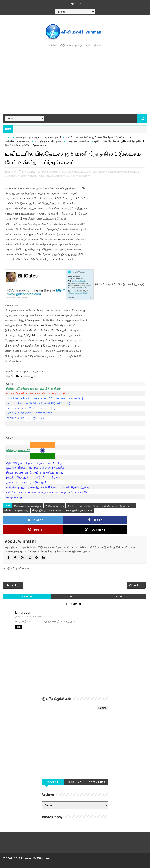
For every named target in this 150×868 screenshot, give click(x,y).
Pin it (95, 520)
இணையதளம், (70, 171)
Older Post (136, 577)
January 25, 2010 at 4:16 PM (30, 609)
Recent (53, 775)
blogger (27, 589)
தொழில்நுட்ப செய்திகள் (48, 141)
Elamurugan (24, 605)
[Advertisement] (75, 80)
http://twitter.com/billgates (22, 376)
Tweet (23, 520)
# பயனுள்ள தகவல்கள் (79, 510)
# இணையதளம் (54, 505)
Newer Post (13, 577)
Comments (97, 775)
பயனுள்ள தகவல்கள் (79, 141)
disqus (74, 589)
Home (8, 137)
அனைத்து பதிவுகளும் (28, 137)
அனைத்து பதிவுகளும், (48, 171)
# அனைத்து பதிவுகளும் (28, 505)
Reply (18, 620)
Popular (75, 775)
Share (59, 520)
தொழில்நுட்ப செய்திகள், (51, 175)
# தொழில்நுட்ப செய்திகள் (47, 510)
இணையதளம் (53, 137)
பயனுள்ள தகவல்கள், (78, 175)
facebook (122, 589)
